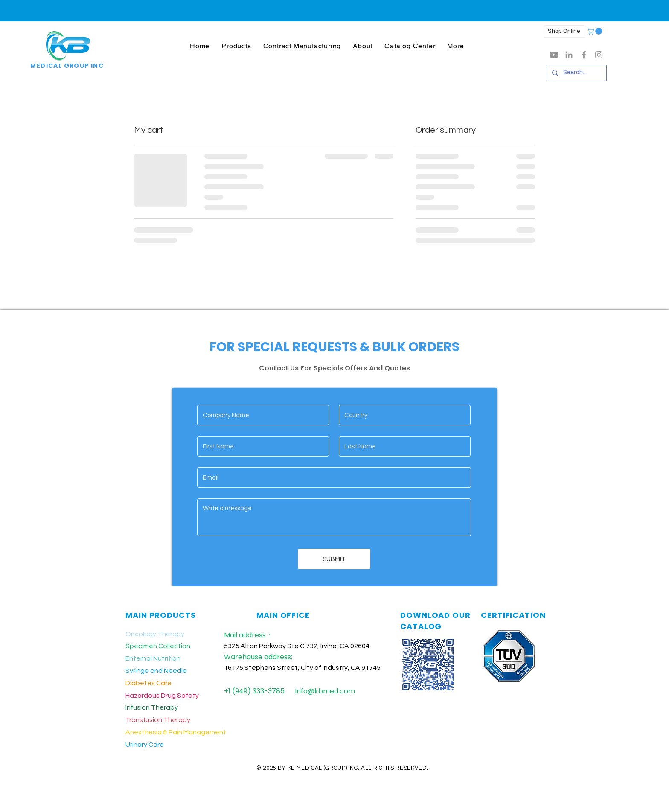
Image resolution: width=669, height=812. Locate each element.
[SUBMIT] (334, 559)
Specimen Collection (158, 646)
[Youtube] (554, 55)
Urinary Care (145, 745)
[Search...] (576, 73)
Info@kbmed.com (325, 691)
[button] (236, 46)
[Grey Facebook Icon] (584, 55)
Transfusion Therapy (158, 720)
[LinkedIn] (569, 55)
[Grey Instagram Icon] (599, 55)
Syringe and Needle (156, 671)
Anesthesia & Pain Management (176, 732)
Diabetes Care (148, 683)
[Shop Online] (564, 31)
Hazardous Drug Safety (162, 696)
